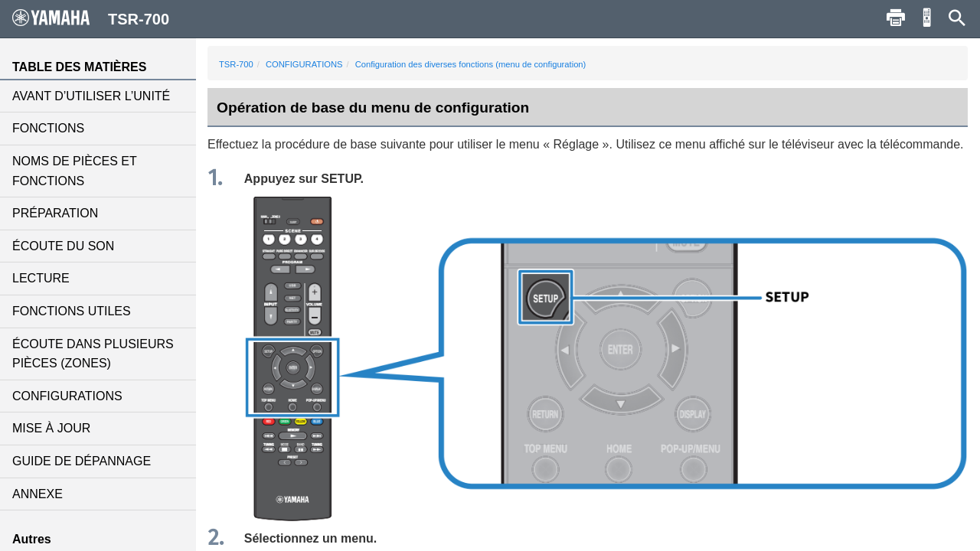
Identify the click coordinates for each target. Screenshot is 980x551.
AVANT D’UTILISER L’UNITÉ (91, 96)
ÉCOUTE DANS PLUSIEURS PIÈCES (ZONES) (93, 354)
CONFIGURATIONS (67, 396)
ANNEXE (38, 494)
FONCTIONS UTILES (72, 311)
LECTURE (41, 278)
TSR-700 (236, 64)
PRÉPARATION (55, 213)
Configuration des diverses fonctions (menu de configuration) (471, 64)
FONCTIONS (48, 128)
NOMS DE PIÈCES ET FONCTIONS (74, 171)
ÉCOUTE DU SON (63, 246)
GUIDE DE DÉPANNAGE (82, 461)
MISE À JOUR (51, 428)
